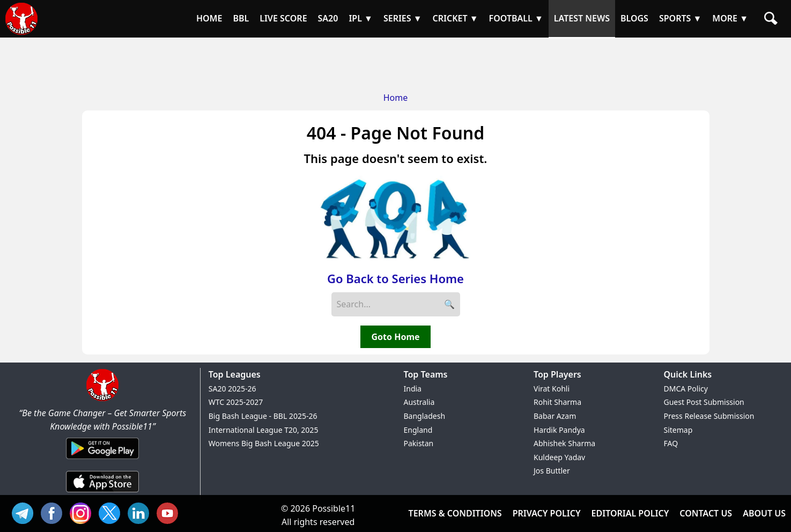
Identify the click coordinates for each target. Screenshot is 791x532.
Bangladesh (425, 416)
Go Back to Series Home (395, 278)
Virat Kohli (552, 389)
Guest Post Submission (704, 402)
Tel (25, 512)
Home (396, 98)
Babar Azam (555, 416)
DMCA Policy (686, 389)
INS (83, 512)
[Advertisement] (396, 62)
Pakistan (419, 443)
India (413, 389)
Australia (419, 402)
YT (170, 512)
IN (141, 512)
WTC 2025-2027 (236, 402)
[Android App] (102, 460)
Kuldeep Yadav (559, 457)
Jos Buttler (552, 471)
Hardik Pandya (559, 430)
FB (54, 512)
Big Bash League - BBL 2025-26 (263, 416)
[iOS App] (102, 493)
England (418, 430)
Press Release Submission (709, 416)
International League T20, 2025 (264, 430)
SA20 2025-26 (232, 389)
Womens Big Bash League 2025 (264, 443)
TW (112, 512)
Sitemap (678, 430)
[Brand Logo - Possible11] (102, 399)
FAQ (671, 443)
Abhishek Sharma (564, 443)
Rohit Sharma (557, 402)
